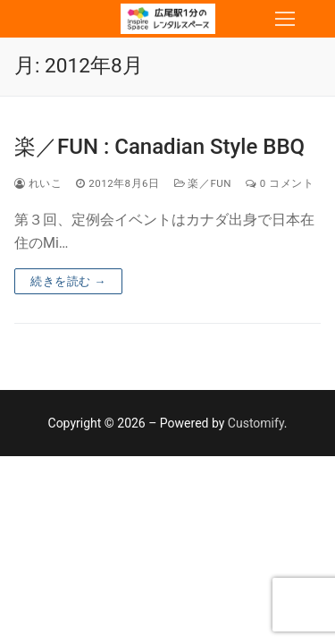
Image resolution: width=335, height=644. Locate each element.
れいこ (38, 183)
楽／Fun (203, 183)
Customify (256, 423)
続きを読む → (68, 281)
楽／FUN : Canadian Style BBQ (159, 147)
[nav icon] (285, 19)
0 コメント (280, 183)
